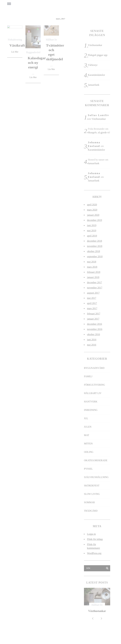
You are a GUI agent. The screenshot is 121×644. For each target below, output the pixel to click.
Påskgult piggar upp (98, 55)
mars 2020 (92, 210)
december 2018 (94, 241)
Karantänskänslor (96, 75)
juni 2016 (92, 340)
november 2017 (95, 288)
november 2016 (95, 329)
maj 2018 (92, 262)
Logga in (91, 534)
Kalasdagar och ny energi (37, 63)
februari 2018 (94, 272)
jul (86, 418)
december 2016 (94, 324)
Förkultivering (15, 40)
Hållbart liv (51, 40)
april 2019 (92, 236)
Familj (88, 376)
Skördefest (92, 486)
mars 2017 (92, 308)
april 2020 (92, 205)
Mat (87, 435)
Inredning (91, 410)
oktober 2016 (93, 334)
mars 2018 (92, 267)
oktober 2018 (93, 251)
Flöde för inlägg (95, 539)
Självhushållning (96, 477)
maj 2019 (92, 231)
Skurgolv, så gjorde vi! (99, 132)
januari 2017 (93, 319)
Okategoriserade (96, 460)
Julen (88, 427)
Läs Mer (15, 52)
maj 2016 (92, 345)
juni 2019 (92, 225)
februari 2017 (94, 314)
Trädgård (91, 511)
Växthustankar (95, 45)
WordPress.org (94, 553)
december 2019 (94, 220)
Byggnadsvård (33, 52)
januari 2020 (93, 215)
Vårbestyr (93, 65)
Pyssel (88, 469)
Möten (88, 444)
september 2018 (95, 256)
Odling (89, 452)
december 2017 (94, 282)
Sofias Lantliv (99, 115)
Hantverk (91, 402)
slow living (92, 494)
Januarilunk (94, 85)
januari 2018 (93, 277)
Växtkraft (17, 45)
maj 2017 (92, 298)
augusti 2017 (93, 293)
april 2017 (92, 303)
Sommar (89, 502)
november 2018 (95, 246)
